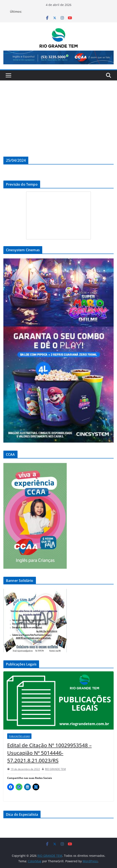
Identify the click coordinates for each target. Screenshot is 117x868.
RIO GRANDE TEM (55, 769)
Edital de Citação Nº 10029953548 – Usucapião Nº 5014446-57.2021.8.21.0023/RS (49, 753)
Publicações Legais (19, 736)
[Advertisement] (58, 112)
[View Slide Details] (58, 57)
